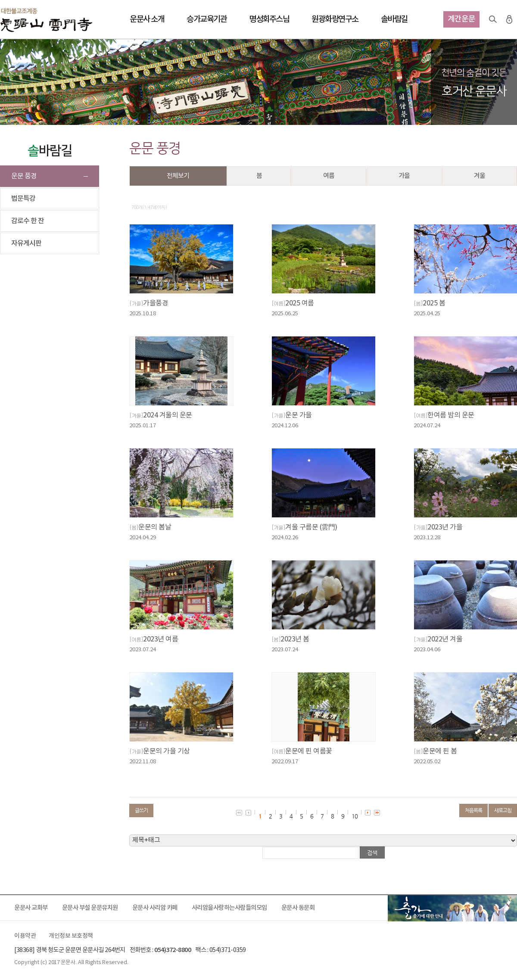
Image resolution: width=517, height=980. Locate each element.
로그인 (509, 19)
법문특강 (23, 199)
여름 (329, 176)
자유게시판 (26, 243)
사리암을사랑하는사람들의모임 (229, 908)
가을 (404, 176)
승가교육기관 (207, 19)
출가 (452, 908)
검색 (493, 19)
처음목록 (473, 810)
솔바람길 (394, 19)
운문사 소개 (147, 19)
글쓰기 (141, 810)
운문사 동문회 (298, 908)
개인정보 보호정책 (71, 936)
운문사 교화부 (31, 908)
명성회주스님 (269, 19)
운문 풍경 (24, 176)
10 (355, 816)
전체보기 (178, 176)
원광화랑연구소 (335, 19)
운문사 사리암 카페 (155, 908)
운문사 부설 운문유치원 (90, 908)
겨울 (480, 176)
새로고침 (503, 810)
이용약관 (25, 936)
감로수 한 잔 (28, 221)
